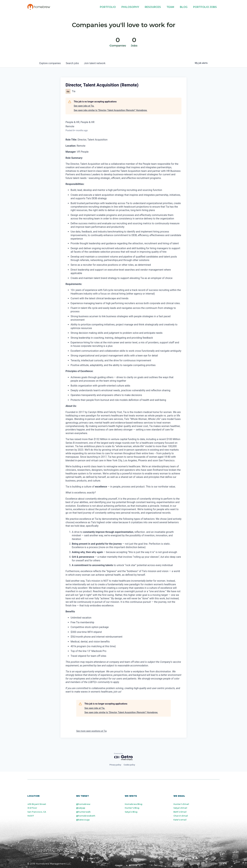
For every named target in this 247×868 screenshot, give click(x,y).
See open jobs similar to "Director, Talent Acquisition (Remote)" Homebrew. (111, 110)
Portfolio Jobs (205, 7)
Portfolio (108, 7)
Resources (153, 7)
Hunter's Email (181, 804)
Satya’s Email (180, 808)
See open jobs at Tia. (84, 106)
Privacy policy (115, 765)
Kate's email (180, 820)
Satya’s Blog (131, 812)
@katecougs (83, 820)
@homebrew (83, 804)
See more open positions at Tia (91, 731)
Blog (184, 7)
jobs (72, 63)
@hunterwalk (83, 812)
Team (170, 7)
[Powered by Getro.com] (123, 757)
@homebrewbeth (86, 816)
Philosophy (130, 7)
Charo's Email (181, 816)
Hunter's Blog (132, 808)
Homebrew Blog (134, 804)
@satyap (81, 808)
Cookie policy (129, 765)
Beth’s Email (180, 812)
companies (50, 63)
